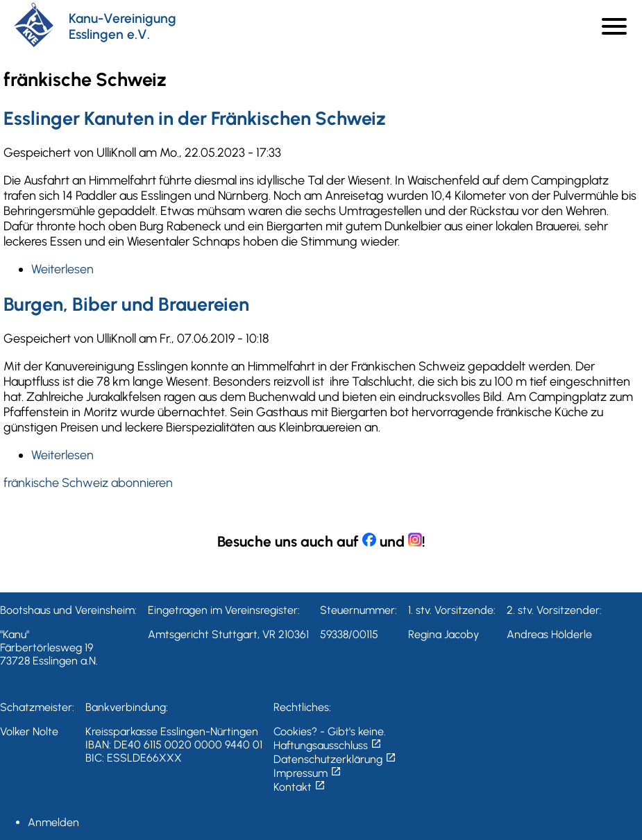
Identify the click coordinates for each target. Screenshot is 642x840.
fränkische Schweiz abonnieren (88, 483)
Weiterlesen (62, 269)
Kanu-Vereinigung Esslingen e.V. (123, 26)
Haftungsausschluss (328, 745)
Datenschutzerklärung (335, 759)
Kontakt (299, 787)
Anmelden (53, 822)
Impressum (307, 773)
